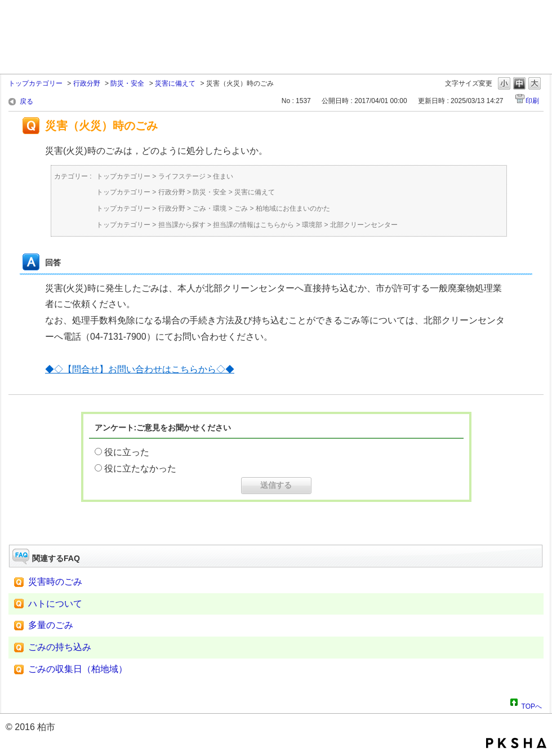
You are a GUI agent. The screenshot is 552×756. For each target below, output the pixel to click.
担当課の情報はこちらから (253, 225)
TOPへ (532, 705)
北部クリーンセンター (364, 225)
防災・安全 (127, 83)
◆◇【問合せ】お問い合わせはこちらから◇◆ (140, 369)
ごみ (241, 208)
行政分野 (87, 83)
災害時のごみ (55, 582)
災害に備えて (175, 83)
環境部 (312, 225)
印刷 (532, 101)
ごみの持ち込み (60, 647)
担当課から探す (182, 225)
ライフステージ (182, 176)
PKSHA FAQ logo (516, 743)
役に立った (127, 452)
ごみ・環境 (210, 208)
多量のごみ (51, 625)
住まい (223, 176)
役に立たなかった (140, 468)
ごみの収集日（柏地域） (78, 669)
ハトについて (55, 604)
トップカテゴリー (35, 83)
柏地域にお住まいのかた (293, 208)
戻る (26, 101)
